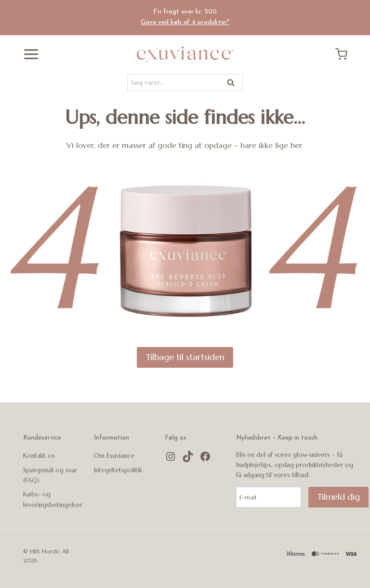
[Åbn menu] (27, 54)
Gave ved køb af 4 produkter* (185, 22)
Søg (232, 84)
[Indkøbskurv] (345, 54)
